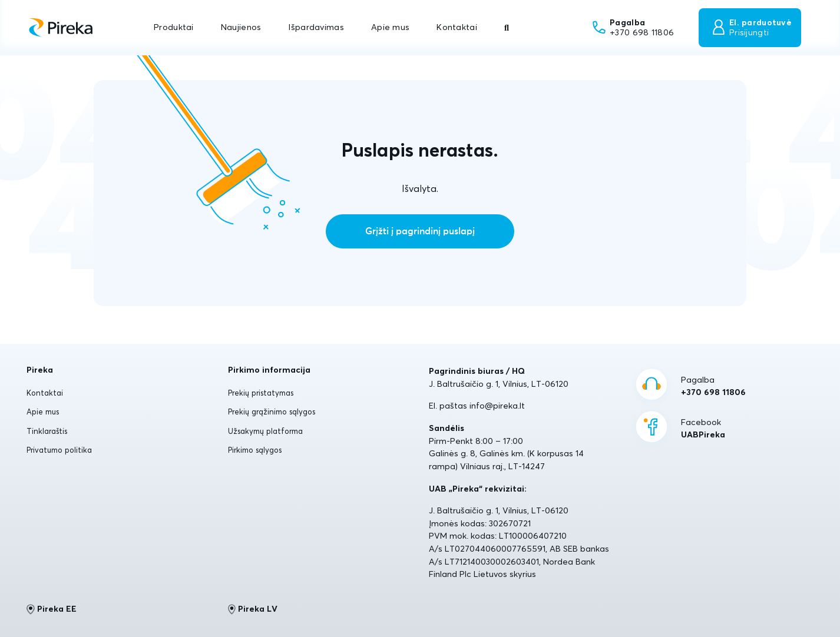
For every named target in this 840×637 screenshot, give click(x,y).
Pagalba (713, 387)
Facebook (703, 429)
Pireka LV (253, 609)
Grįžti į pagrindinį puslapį (420, 231)
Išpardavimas (316, 27)
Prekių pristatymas (261, 393)
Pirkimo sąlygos (255, 450)
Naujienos (241, 27)
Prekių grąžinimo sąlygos (272, 412)
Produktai (174, 27)
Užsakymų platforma (265, 431)
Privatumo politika (59, 450)
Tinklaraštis (47, 431)
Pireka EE (52, 609)
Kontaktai (457, 27)
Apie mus (390, 27)
